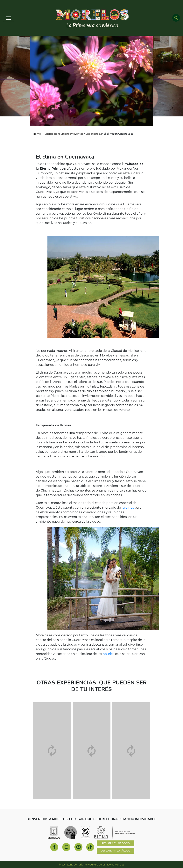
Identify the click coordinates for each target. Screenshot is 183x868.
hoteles (109, 654)
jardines (128, 508)
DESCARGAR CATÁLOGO (116, 851)
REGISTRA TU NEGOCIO (116, 843)
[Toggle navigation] (9, 18)
